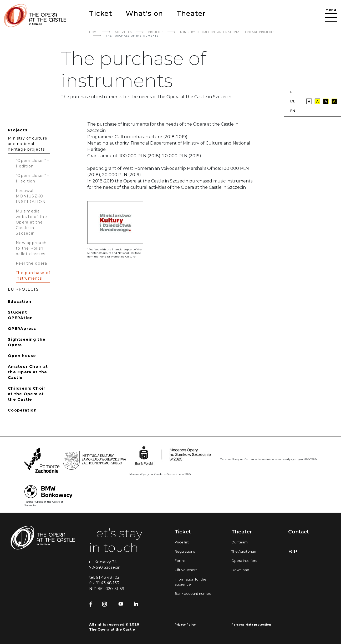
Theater (191, 13)
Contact (299, 532)
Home (94, 32)
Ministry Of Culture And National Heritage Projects (227, 32)
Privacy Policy (185, 625)
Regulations (185, 551)
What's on (144, 13)
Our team (240, 542)
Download (240, 570)
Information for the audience (190, 582)
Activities (123, 32)
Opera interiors (244, 561)
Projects (156, 32)
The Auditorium (244, 551)
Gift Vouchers (186, 570)
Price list (182, 542)
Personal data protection (251, 625)
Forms (180, 561)
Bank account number (194, 594)
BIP (293, 551)
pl (292, 92)
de (293, 101)
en (293, 111)
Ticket (101, 13)
